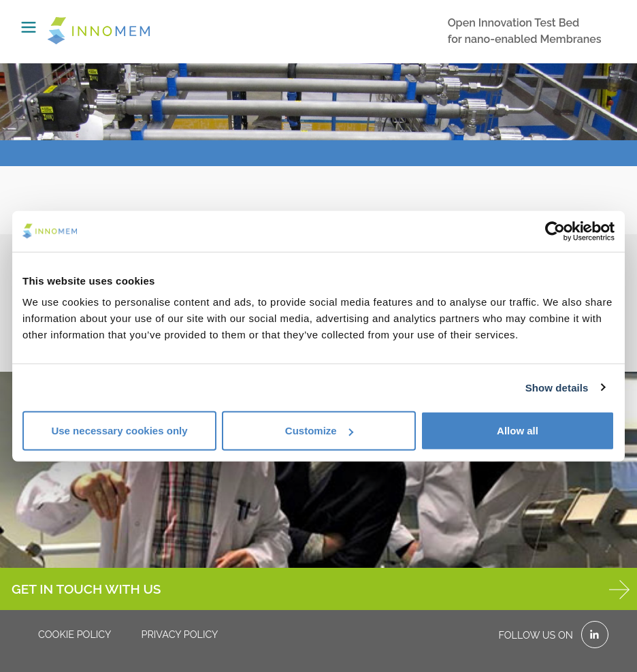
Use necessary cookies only (119, 431)
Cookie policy (75, 634)
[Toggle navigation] (29, 27)
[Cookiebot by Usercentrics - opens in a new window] (555, 231)
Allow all (518, 431)
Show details (557, 387)
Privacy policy (179, 634)
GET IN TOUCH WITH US (321, 590)
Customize (319, 431)
